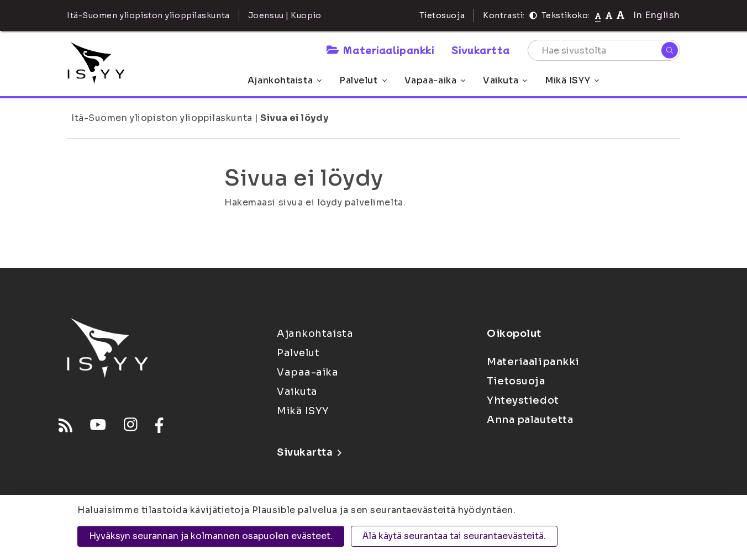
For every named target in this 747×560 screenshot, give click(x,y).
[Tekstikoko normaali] (598, 15)
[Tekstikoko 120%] (620, 15)
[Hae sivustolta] (604, 50)
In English (657, 15)
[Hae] (670, 50)
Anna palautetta (530, 420)
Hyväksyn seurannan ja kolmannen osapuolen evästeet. (211, 536)
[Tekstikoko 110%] (609, 15)
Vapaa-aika (435, 80)
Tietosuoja (442, 15)
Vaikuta (505, 80)
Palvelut (363, 80)
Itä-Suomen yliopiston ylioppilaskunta (162, 118)
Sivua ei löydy (294, 118)
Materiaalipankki (380, 50)
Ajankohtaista (285, 80)
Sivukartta (481, 50)
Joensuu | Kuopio (285, 15)
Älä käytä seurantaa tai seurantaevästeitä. (454, 536)
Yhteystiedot (523, 400)
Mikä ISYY (572, 80)
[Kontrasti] (533, 15)
